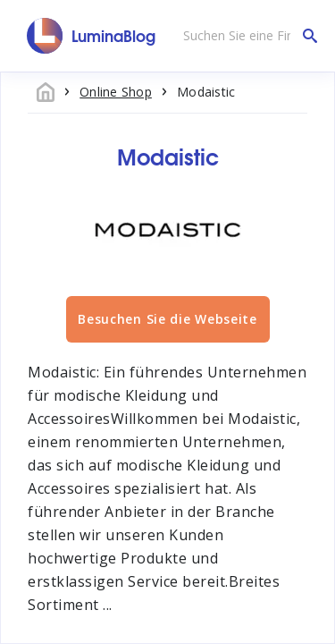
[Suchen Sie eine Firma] (246, 36)
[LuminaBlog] (92, 36)
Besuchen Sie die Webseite (167, 319)
